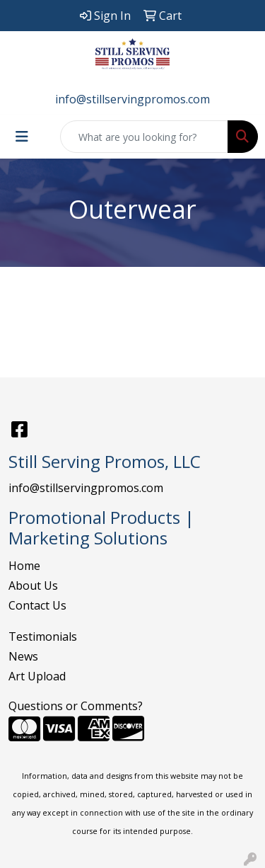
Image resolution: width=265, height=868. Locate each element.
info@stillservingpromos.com (132, 99)
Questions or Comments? (76, 706)
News (23, 656)
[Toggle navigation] (22, 137)
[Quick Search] (144, 137)
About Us (33, 586)
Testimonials (43, 636)
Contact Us (37, 605)
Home (24, 566)
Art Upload (37, 676)
